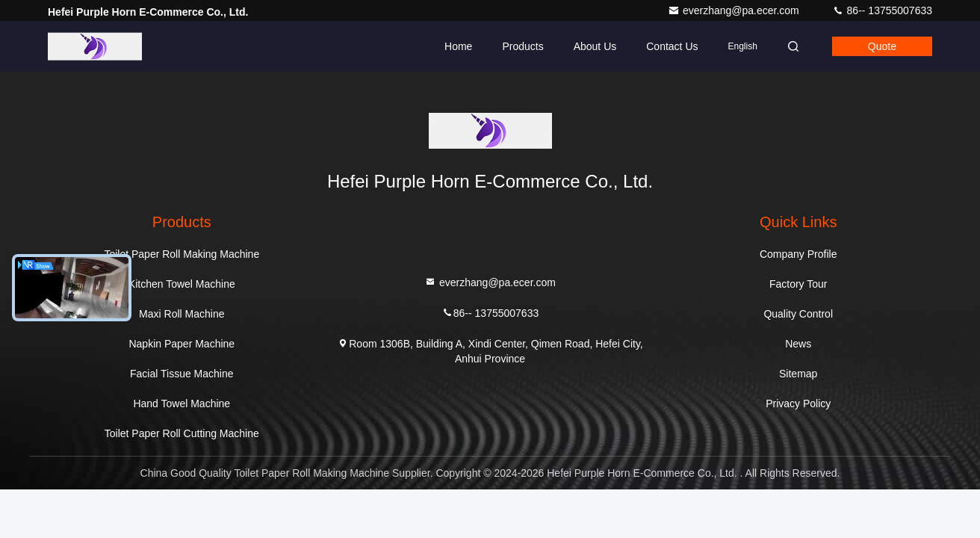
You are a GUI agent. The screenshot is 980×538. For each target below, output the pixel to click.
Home (458, 46)
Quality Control (798, 314)
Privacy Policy (798, 403)
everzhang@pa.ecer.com (735, 10)
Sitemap (798, 374)
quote (882, 46)
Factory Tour (798, 284)
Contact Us (672, 46)
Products (522, 46)
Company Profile (798, 254)
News (798, 344)
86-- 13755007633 (882, 10)
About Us (595, 46)
